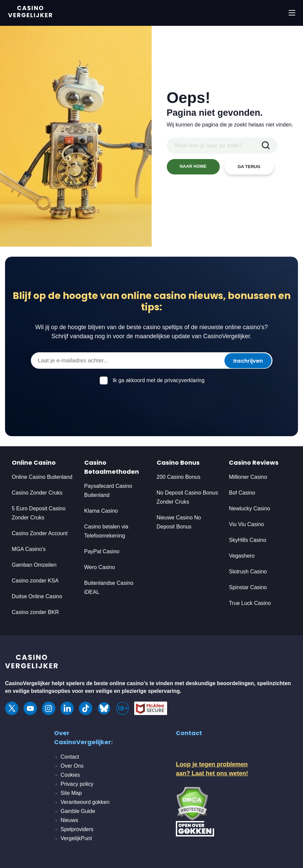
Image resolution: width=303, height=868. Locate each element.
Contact (70, 757)
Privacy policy (77, 784)
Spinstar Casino (248, 587)
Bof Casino (242, 493)
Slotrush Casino (248, 572)
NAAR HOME (193, 166)
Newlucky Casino (249, 508)
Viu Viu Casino (246, 524)
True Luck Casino (250, 603)
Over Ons (72, 766)
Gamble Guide (78, 811)
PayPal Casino (102, 551)
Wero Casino (100, 567)
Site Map (71, 793)
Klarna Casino (101, 511)
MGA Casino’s (29, 549)
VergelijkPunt (76, 838)
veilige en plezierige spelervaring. (138, 691)
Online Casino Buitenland (43, 477)
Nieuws (69, 820)
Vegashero (242, 556)
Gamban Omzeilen (34, 565)
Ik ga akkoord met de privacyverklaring (159, 380)
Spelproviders (77, 829)
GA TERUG (249, 167)
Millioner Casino (248, 477)
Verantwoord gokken (85, 802)
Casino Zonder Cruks (37, 493)
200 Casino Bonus (179, 477)
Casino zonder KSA (35, 581)
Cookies (70, 775)
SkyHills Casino (247, 540)
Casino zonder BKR (35, 612)
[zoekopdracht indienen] (266, 146)
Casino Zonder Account (40, 533)
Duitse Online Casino (37, 596)
